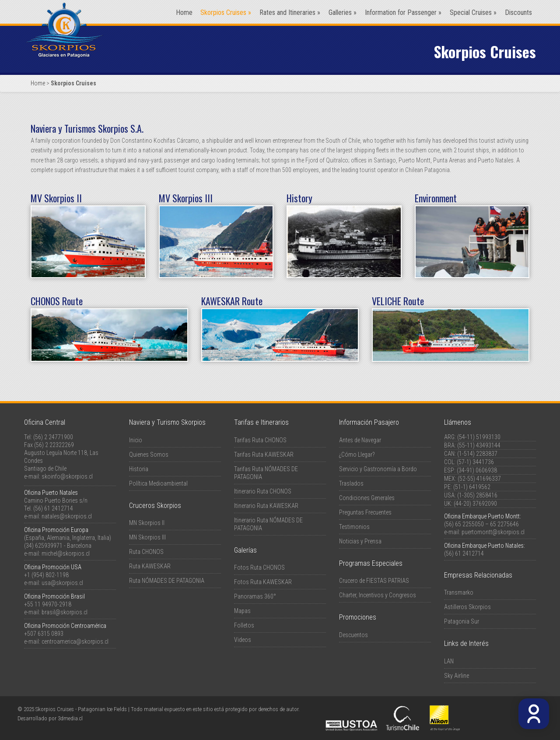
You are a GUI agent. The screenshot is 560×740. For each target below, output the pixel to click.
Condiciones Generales (367, 498)
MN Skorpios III (147, 537)
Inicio (136, 440)
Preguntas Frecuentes (365, 512)
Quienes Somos (149, 455)
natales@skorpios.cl (67, 516)
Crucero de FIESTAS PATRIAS (374, 581)
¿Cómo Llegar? (357, 455)
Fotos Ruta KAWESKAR (263, 582)
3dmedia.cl (70, 718)
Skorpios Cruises (226, 12)
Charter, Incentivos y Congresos (378, 595)
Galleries (343, 12)
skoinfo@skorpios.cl (67, 476)
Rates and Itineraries (290, 12)
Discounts (518, 12)
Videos (243, 640)
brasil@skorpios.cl (65, 612)
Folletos (244, 625)
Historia (139, 469)
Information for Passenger (403, 12)
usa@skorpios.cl (62, 583)
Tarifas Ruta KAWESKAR (264, 455)
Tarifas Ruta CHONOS (260, 440)
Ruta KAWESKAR (150, 566)
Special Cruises (473, 12)
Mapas (242, 611)
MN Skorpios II (147, 523)
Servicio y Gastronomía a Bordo (378, 469)
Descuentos (353, 635)
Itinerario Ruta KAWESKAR (266, 506)
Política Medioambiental (158, 483)
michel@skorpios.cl (66, 553)
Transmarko (459, 592)
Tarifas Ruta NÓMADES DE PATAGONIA (266, 473)
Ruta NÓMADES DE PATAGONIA (167, 581)
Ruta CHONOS (146, 552)
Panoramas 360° (255, 596)
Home (184, 12)
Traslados (351, 483)
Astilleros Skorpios (467, 607)
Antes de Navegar (360, 440)
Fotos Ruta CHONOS (259, 567)
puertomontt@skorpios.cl (493, 532)
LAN (449, 661)
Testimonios (354, 527)
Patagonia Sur (462, 621)
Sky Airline (457, 676)
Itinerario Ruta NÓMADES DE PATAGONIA (268, 524)
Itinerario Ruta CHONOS (263, 491)
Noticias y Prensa (360, 541)
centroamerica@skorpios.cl (75, 641)
